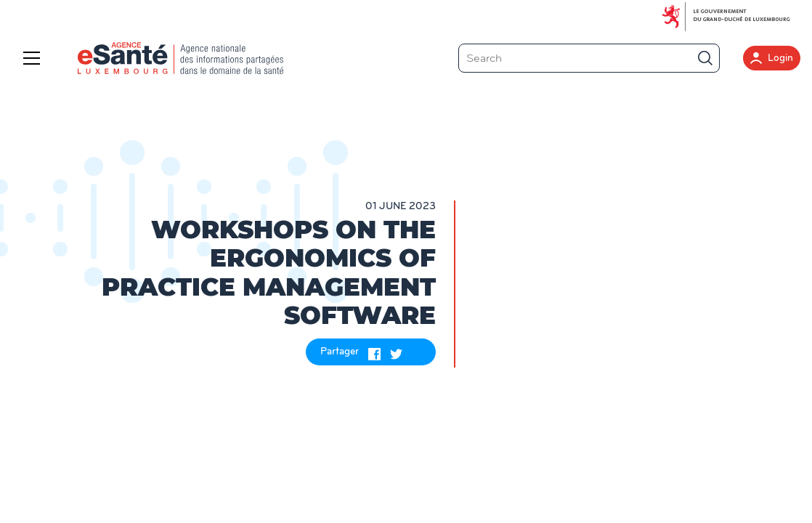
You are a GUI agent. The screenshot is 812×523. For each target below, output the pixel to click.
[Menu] (35, 58)
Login (772, 58)
